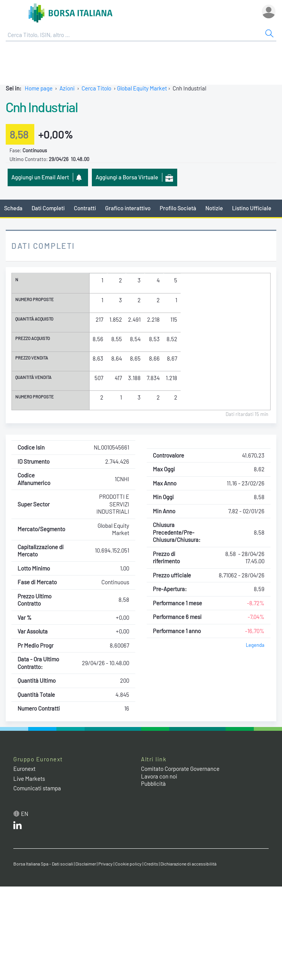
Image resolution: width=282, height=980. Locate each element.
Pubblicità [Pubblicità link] (153, 783)
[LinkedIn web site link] (18, 827)
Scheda (13, 208)
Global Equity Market (142, 88)
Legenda (255, 645)
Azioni (67, 88)
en (25, 814)
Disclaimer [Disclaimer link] (86, 864)
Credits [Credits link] (151, 864)
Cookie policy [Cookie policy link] (128, 864)
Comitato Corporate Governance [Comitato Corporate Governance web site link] (180, 769)
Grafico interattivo (128, 208)
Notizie (214, 208)
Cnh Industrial (42, 107)
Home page (39, 88)
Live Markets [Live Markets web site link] (29, 779)
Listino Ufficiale (252, 208)
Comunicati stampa (37, 788)
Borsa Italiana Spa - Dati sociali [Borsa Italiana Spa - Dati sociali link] (43, 864)
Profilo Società (178, 208)
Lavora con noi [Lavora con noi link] (159, 776)
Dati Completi (48, 208)
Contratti (85, 208)
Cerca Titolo (96, 88)
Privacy (106, 864)
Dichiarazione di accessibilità (188, 864)
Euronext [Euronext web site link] (24, 769)
